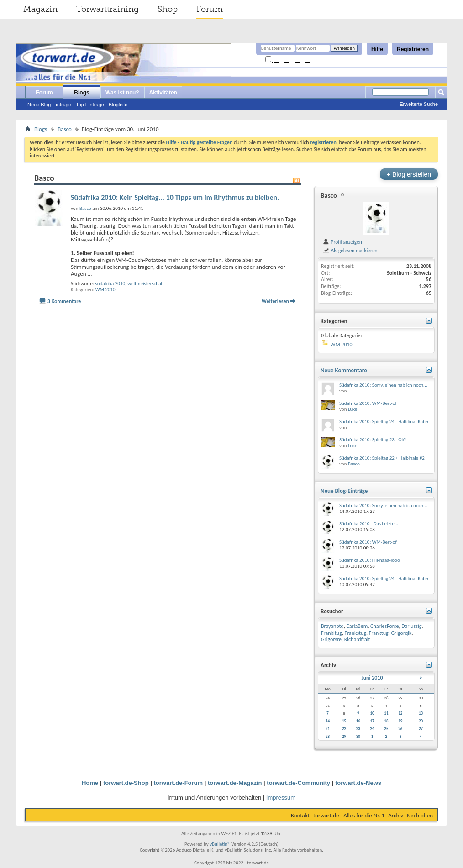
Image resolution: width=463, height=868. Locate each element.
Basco (65, 129)
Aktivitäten (163, 93)
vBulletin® (220, 844)
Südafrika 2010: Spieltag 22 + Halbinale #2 (382, 458)
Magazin (40, 9)
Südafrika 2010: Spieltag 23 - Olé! (373, 440)
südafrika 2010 (110, 284)
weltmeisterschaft (146, 284)
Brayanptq (332, 626)
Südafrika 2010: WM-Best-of (368, 403)
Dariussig (411, 626)
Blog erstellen (409, 174)
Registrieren (413, 49)
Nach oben (420, 815)
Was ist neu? (122, 93)
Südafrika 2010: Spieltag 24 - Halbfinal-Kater (384, 421)
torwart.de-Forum (179, 783)
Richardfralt (357, 639)
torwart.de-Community (298, 783)
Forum (210, 9)
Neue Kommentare (344, 370)
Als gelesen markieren (350, 251)
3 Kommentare (64, 301)
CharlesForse (384, 626)
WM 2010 (105, 290)
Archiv (396, 815)
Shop (168, 9)
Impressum (281, 797)
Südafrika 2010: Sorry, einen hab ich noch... (383, 385)
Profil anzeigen (342, 242)
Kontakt (300, 815)
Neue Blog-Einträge (49, 105)
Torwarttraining (108, 9)
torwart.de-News (358, 783)
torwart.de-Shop (126, 783)
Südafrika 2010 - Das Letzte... (369, 524)
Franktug (379, 633)
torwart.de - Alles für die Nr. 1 (349, 815)
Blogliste (118, 105)
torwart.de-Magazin (235, 783)
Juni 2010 (372, 678)
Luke (353, 409)
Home (90, 783)
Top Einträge (90, 105)
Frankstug (356, 633)
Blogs (82, 93)
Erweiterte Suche (419, 104)
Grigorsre (331, 639)
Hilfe (377, 49)
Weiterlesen (275, 301)
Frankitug (331, 633)
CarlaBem (357, 626)
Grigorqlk (402, 633)
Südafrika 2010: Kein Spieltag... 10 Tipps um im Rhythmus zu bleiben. (175, 197)
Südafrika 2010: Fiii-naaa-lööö (370, 560)
